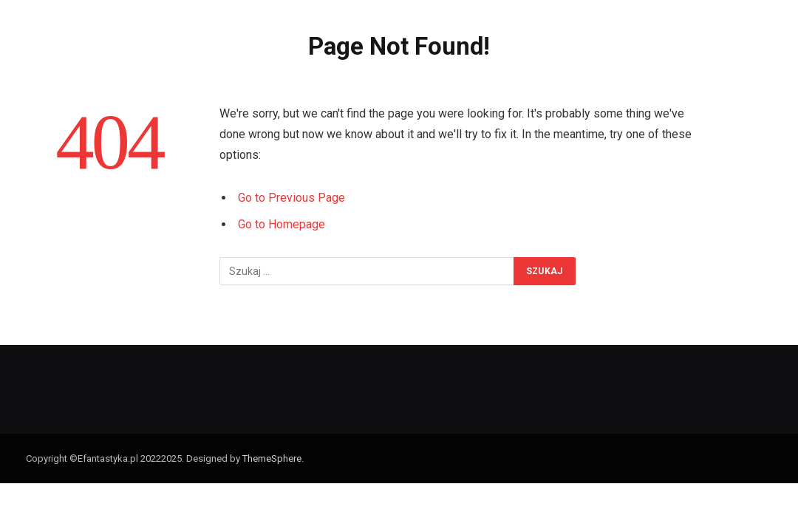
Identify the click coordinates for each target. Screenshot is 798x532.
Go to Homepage (282, 224)
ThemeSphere (272, 458)
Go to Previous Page (291, 198)
